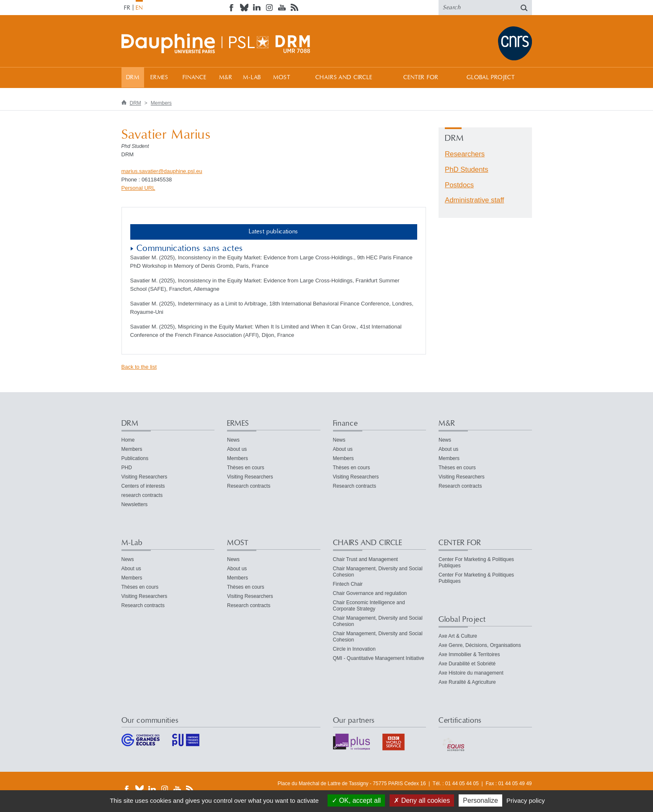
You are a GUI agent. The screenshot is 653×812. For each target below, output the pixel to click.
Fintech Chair (348, 584)
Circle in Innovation (354, 649)
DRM (133, 78)
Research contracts (249, 486)
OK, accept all (356, 800)
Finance (195, 78)
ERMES (159, 78)
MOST (282, 78)
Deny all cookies (422, 800)
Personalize (480, 800)
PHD (127, 468)
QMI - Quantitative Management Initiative (379, 658)
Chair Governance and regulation (370, 593)
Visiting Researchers (145, 477)
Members (161, 103)
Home (128, 440)
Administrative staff (474, 200)
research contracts (142, 495)
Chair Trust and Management (365, 559)
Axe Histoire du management (471, 673)
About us (237, 449)
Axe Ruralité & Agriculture (467, 682)
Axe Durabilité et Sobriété (467, 664)
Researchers (465, 154)
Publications (135, 458)
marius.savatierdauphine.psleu (162, 171)
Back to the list (139, 367)
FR (127, 8)
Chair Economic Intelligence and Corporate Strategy (369, 606)
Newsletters (135, 504)
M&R (226, 78)
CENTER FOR (421, 78)
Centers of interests (143, 486)
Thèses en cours (246, 468)
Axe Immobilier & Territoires (469, 654)
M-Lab (252, 78)
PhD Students (467, 169)
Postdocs (459, 185)
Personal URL (138, 188)
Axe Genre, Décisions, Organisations (480, 645)
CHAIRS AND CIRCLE (344, 78)
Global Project (491, 78)
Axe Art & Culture (458, 636)
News (233, 440)
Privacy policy (526, 800)
